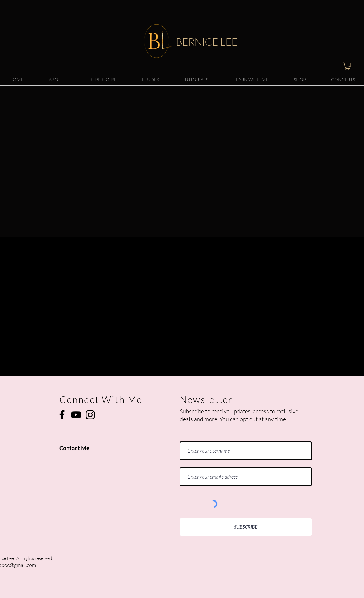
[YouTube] (76, 415)
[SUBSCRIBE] (246, 527)
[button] (348, 66)
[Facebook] (62, 415)
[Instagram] (90, 415)
